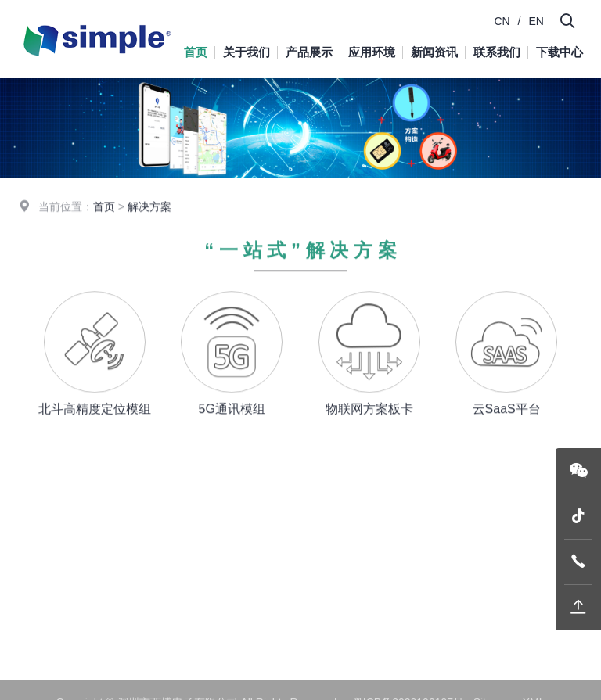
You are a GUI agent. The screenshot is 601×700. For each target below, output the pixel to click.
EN (536, 21)
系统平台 (243, 575)
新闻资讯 (434, 52)
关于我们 (247, 52)
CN (502, 21)
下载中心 (560, 52)
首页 (196, 52)
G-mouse (244, 529)
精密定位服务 (249, 606)
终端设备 (243, 552)
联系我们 (497, 52)
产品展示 (309, 52)
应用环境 (372, 52)
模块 (232, 506)
